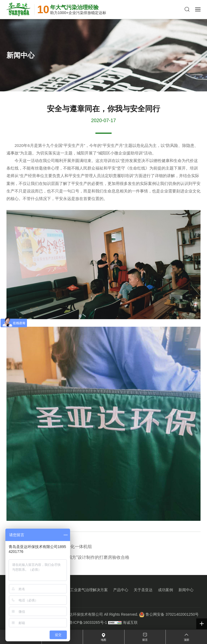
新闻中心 (186, 590)
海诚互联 (130, 622)
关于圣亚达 (143, 590)
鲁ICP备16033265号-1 (88, 622)
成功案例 (165, 590)
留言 (145, 640)
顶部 (187, 640)
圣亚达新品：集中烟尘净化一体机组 (49, 547)
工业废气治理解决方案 (89, 590)
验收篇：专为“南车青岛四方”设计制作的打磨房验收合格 (68, 557)
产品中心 (121, 590)
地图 (103, 640)
